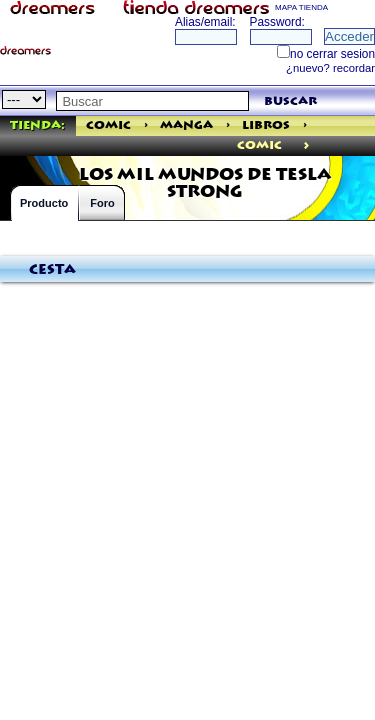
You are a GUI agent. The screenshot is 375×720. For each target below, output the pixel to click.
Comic (108, 125)
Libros (266, 125)
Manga (186, 125)
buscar (290, 101)
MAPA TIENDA (301, 7)
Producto (44, 203)
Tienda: (37, 125)
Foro (102, 203)
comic (259, 145)
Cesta (52, 270)
